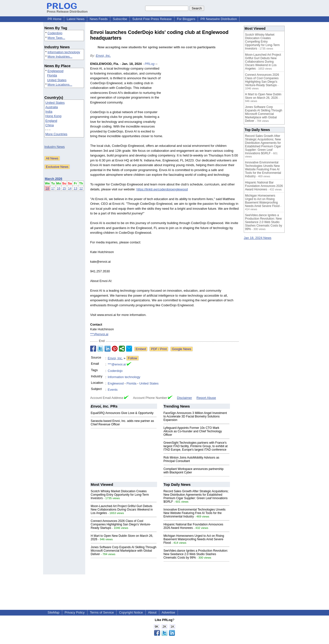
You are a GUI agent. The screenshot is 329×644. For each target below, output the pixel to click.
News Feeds (99, 19)
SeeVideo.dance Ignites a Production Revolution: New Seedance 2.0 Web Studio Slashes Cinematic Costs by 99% (196, 554)
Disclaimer (184, 398)
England (51, 121)
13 (75, 188)
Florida (52, 75)
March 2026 (54, 179)
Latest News (76, 19)
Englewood (55, 71)
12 (81, 188)
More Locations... (60, 85)
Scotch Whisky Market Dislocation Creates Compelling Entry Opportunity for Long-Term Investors (120, 495)
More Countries (56, 134)
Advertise (168, 612)
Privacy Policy (75, 612)
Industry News (55, 147)
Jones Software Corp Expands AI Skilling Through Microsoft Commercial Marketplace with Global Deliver (123, 551)
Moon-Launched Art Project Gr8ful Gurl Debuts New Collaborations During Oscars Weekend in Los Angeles (122, 510)
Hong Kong (53, 116)
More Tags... (56, 38)
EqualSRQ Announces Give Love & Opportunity (122, 413)
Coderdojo (55, 33)
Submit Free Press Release (152, 19)
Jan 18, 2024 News (258, 238)
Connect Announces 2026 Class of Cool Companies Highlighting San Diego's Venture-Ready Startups (121, 524)
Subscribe (120, 19)
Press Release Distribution (67, 10)
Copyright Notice (131, 612)
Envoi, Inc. (103, 56)
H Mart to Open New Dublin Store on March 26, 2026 (263, 96)
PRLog (150, 64)
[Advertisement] (202, 98)
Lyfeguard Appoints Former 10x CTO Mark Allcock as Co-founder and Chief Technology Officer (193, 431)
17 (53, 188)
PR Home (55, 19)
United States (57, 80)
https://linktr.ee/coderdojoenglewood (162, 189)
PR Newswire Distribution (219, 19)
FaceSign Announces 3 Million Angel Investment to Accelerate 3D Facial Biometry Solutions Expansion (195, 416)
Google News (182, 349)
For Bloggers (186, 19)
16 (58, 188)
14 (70, 188)
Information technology (64, 52)
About (152, 612)
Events (113, 390)
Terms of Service (102, 612)
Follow (133, 358)
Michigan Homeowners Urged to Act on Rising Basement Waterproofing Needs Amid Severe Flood (194, 539)
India (49, 112)
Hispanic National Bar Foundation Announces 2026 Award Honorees (264, 186)
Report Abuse (206, 398)
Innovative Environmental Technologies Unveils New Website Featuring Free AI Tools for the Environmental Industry (195, 513)
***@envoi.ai (99, 334)
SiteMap (54, 612)
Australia (52, 107)
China (50, 125)
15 (64, 188)
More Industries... (60, 57)
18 (47, 188)
